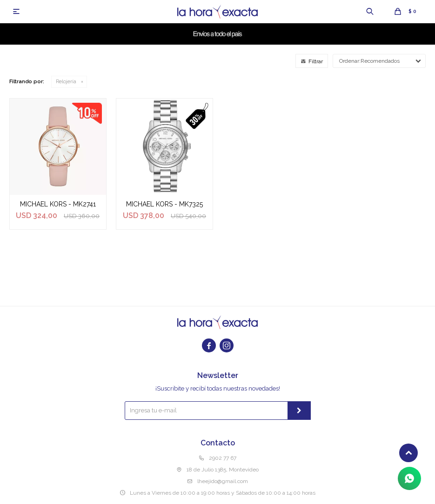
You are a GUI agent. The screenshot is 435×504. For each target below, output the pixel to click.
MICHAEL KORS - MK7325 (164, 204)
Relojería (66, 82)
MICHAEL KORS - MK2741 (58, 204)
